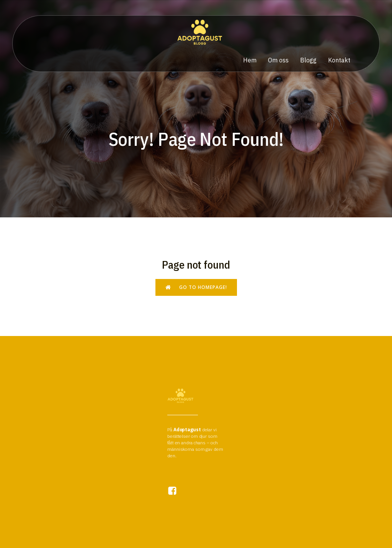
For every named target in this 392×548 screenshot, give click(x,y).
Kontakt (339, 60)
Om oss (278, 60)
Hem (250, 60)
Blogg (308, 60)
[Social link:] (176, 491)
